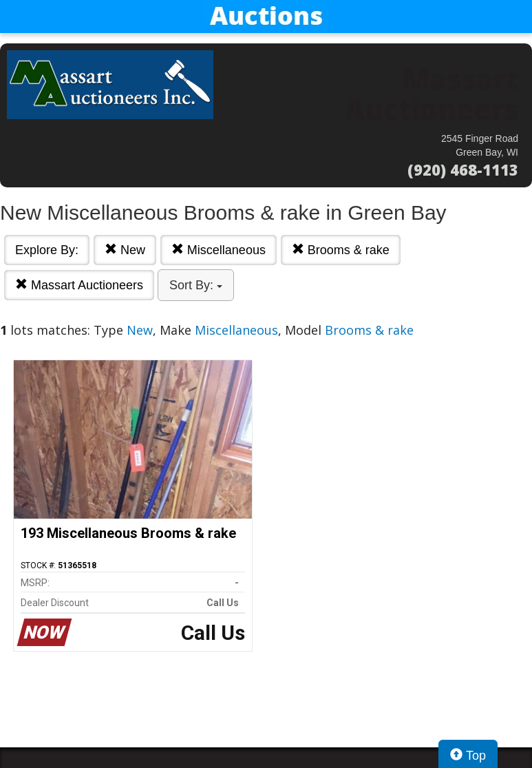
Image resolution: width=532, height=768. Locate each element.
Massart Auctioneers (79, 285)
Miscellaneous (219, 250)
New (125, 250)
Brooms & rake (341, 250)
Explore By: (47, 250)
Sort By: (196, 285)
